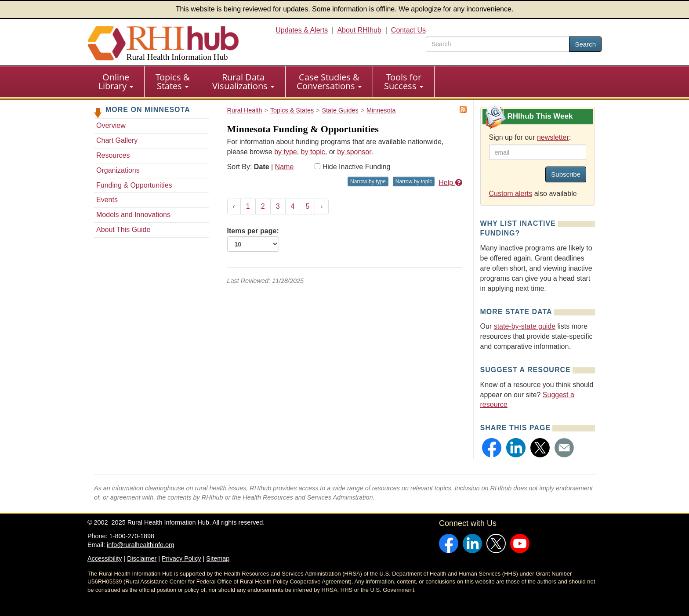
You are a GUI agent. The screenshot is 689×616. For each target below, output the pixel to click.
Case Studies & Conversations (329, 82)
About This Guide (123, 230)
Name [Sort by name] (285, 167)
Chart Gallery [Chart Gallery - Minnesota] (117, 140)
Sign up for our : (530, 137)
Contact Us (408, 30)
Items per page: (253, 239)
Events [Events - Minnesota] (107, 200)
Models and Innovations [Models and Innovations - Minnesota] (133, 215)
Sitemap (218, 558)
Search (585, 44)
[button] (492, 448)
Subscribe (566, 174)
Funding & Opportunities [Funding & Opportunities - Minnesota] (134, 185)
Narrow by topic (414, 181)
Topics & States (173, 82)
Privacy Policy (181, 558)
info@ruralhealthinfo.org (141, 545)
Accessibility (105, 558)
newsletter (553, 137)
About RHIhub (359, 30)
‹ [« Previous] (234, 206)
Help (450, 183)
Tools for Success (404, 82)
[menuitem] (116, 82)
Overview (111, 125)
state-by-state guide (525, 326)
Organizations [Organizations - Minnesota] (118, 170)
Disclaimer (142, 558)
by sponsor (354, 152)
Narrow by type (368, 181)
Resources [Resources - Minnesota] (113, 155)
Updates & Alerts (302, 30)
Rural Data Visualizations (243, 82)
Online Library (116, 82)
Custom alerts (511, 194)
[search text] (498, 44)
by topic (313, 152)
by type (286, 152)
